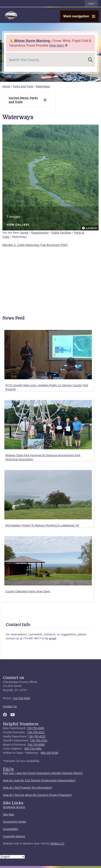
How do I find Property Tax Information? (28, 788)
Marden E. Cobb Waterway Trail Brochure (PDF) (35, 245)
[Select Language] (12, 857)
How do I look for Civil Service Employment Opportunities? (39, 781)
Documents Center (15, 822)
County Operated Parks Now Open (28, 591)
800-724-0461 (33, 749)
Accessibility (11, 829)
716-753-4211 (36, 732)
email (52, 638)
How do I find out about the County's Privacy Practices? (38, 795)
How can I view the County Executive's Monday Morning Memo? (43, 773)
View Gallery (18, 225)
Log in (91, 4)
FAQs (8, 769)
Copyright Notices (14, 836)
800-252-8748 (49, 753)
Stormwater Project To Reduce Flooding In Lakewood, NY (42, 525)
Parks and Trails (23, 86)
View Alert (58, 45)
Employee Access (14, 807)
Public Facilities (61, 233)
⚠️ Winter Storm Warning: (30, 41)
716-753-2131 (39, 741)
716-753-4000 (21, 698)
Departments (40, 233)
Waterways (43, 86)
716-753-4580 (36, 745)
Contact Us (10, 707)
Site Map (9, 815)
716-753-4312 (37, 737)
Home (6, 86)
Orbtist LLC (57, 844)
